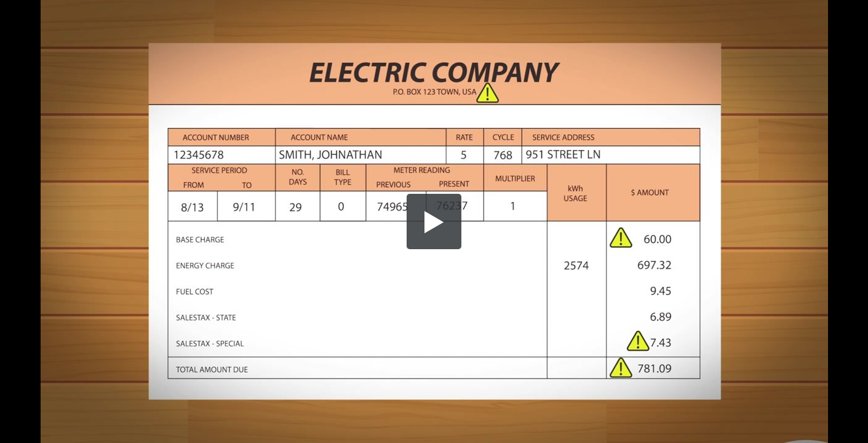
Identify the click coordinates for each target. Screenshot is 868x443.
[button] (434, 221)
